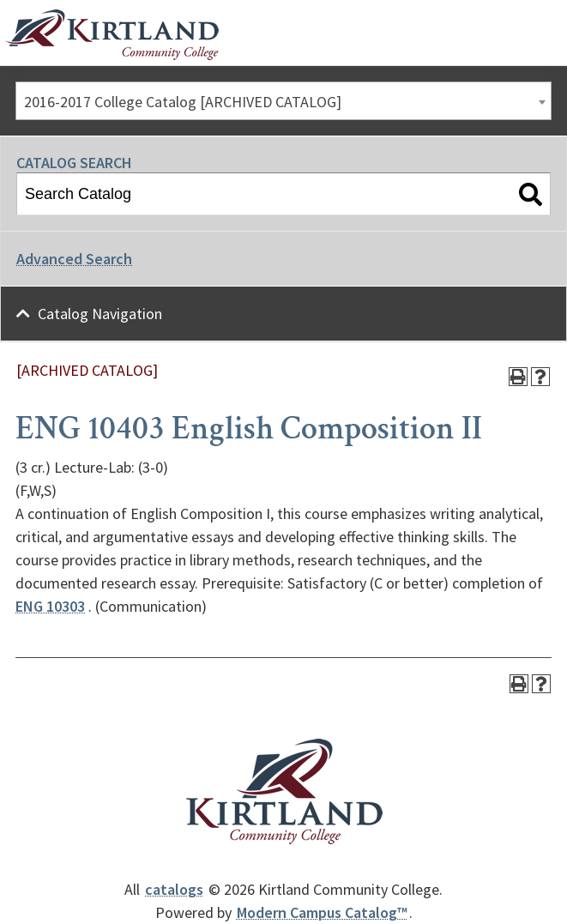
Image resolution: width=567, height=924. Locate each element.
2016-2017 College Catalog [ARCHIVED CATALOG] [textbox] (183, 102)
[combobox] (283, 101)
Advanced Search (74, 259)
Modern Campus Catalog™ (322, 912)
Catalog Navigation (100, 314)
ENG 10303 (50, 606)
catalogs (174, 889)
